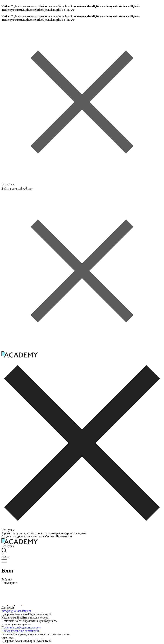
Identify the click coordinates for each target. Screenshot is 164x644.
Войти (5, 557)
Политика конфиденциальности (21, 627)
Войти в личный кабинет (17, 189)
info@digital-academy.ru (16, 611)
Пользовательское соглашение (20, 631)
